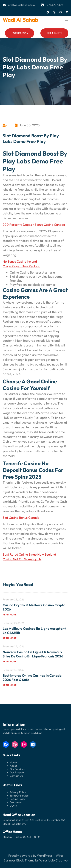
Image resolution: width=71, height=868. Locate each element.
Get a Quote (54, 33)
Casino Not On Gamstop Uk (22, 559)
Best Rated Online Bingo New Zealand (29, 554)
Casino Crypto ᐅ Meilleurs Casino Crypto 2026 (34, 607)
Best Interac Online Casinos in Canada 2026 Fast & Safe (32, 678)
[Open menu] (66, 20)
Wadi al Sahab (20, 20)
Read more (10, 615)
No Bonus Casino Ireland (20, 261)
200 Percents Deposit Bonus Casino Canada (34, 225)
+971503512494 (19, 33)
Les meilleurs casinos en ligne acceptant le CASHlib (34, 631)
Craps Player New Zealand (21, 266)
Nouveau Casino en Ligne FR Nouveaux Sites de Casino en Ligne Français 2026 (33, 654)
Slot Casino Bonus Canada (21, 518)
